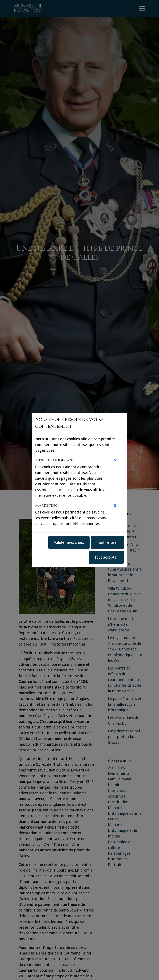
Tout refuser (107, 542)
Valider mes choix (69, 542)
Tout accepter (106, 557)
